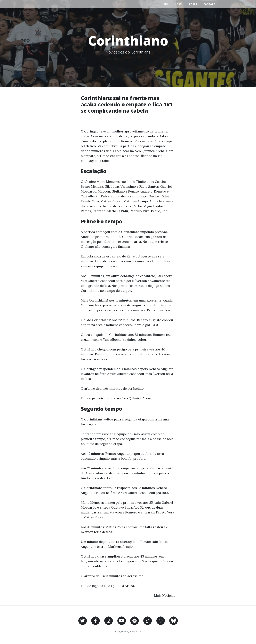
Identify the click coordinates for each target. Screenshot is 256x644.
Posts (193, 4)
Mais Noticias (165, 595)
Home (165, 4)
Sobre (179, 4)
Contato (209, 4)
